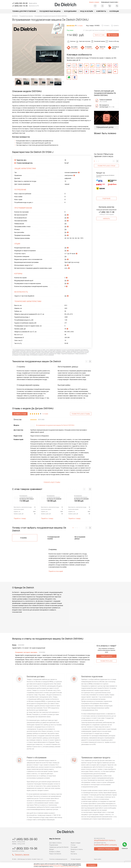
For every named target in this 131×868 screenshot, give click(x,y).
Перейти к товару (20, 518)
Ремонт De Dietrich (55, 854)
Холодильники (70, 11)
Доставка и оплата (55, 843)
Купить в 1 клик (100, 35)
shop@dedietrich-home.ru (105, 840)
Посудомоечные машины (50, 11)
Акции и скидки (94, 2)
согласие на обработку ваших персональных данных (48, 865)
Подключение (54, 845)
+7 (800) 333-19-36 (20, 6)
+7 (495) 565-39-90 (20, 3)
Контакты (74, 854)
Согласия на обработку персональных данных (66, 866)
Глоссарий (74, 847)
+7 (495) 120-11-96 (106, 214)
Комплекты (101, 11)
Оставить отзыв (20, 414)
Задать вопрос (106, 656)
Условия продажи (76, 859)
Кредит (52, 849)
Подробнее (106, 200)
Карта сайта (98, 859)
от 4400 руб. (89, 48)
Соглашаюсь (92, 865)
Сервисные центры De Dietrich (59, 847)
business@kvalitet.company (105, 845)
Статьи (73, 845)
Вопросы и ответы (77, 849)
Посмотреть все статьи (106, 166)
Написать (106, 220)
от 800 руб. (75, 48)
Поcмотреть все (106, 661)
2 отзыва (80, 26)
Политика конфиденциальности (58, 859)
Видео (73, 852)
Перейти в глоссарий (56, 571)
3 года (102, 48)
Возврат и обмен (55, 852)
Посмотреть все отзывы (81, 414)
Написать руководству (106, 849)
